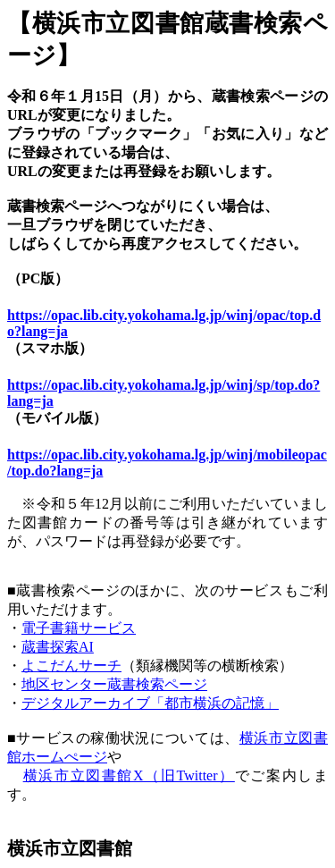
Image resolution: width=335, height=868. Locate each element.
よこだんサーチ (71, 666)
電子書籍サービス (79, 628)
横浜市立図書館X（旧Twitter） (129, 775)
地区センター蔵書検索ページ (114, 684)
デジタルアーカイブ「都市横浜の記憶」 (150, 703)
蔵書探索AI (58, 647)
